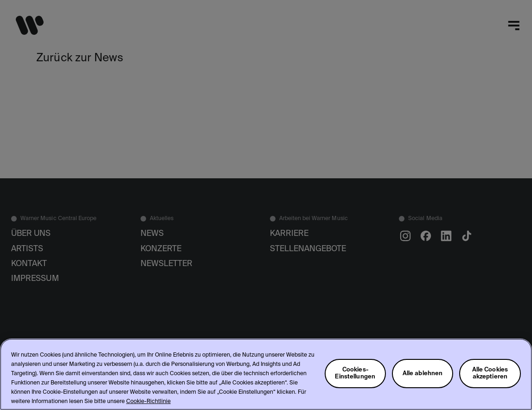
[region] (266, 374)
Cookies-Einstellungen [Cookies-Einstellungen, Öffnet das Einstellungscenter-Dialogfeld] (355, 373)
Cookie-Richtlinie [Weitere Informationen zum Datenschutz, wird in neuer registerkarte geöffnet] (148, 402)
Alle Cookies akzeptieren (490, 373)
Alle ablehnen (423, 374)
